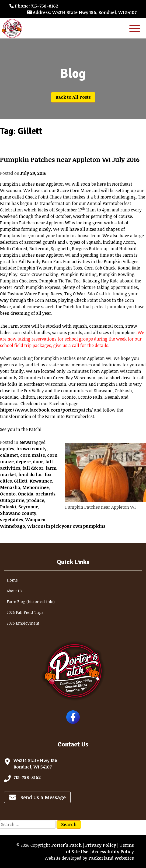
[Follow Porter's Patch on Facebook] (73, 722)
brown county (32, 449)
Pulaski (8, 507)
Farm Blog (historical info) (31, 602)
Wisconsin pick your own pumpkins (66, 526)
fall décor (33, 468)
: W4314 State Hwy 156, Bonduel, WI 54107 (82, 12)
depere (23, 462)
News (25, 442)
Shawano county (18, 513)
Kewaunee (41, 481)
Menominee (36, 487)
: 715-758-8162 (34, 6)
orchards (46, 494)
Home (12, 580)
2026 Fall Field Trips (25, 612)
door (38, 462)
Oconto (8, 494)
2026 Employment (23, 623)
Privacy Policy (101, 845)
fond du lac (30, 474)
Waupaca (35, 520)
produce (35, 500)
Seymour (28, 507)
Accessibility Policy (113, 852)
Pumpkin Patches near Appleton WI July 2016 (70, 159)
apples (7, 449)
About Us (15, 591)
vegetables (12, 520)
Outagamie (12, 500)
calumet (9, 455)
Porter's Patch (66, 845)
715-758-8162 (27, 777)
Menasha (10, 487)
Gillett (21, 481)
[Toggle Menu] (135, 28)
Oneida (26, 494)
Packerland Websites (111, 858)
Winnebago (13, 526)
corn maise (33, 455)
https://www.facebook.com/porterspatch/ (46, 410)
